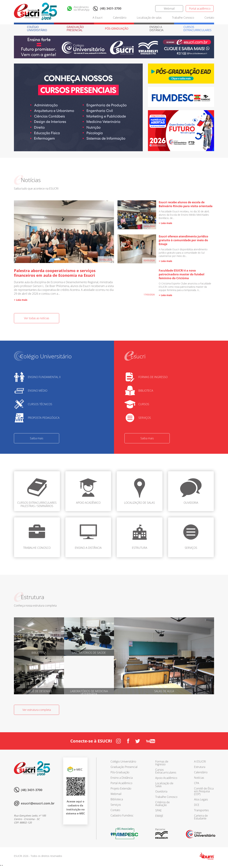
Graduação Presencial (124, 767)
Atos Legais (201, 799)
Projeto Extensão (121, 788)
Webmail (169, 9)
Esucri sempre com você (32, 768)
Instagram (127, 8)
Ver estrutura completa (37, 710)
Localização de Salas (164, 785)
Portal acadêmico (200, 9)
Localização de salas (149, 18)
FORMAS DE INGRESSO (153, 377)
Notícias (199, 778)
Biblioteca (117, 799)
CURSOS (144, 404)
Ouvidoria (161, 791)
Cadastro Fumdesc (122, 815)
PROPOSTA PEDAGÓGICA (44, 418)
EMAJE (159, 816)
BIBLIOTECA (146, 391)
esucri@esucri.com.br (38, 803)
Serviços (116, 805)
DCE (197, 805)
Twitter (148, 8)
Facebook (138, 8)
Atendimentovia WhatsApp (82, 8)
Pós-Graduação (120, 772)
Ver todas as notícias (37, 318)
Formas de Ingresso (162, 763)
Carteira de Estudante (201, 817)
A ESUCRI (200, 761)
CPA (197, 783)
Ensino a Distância (122, 778)
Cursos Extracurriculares (166, 771)
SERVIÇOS (145, 418)
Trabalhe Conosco (183, 18)
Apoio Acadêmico (166, 778)
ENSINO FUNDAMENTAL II (44, 377)
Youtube (151, 741)
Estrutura (200, 767)
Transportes (201, 810)
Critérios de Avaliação (162, 804)
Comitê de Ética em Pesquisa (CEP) (204, 791)
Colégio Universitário (123, 761)
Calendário (120, 18)
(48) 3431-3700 (111, 8)
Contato (209, 18)
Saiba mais (37, 438)
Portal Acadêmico (121, 783)
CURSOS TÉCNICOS (40, 404)
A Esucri (98, 18)
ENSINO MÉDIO (38, 391)
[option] (78, 108)
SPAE (158, 810)
